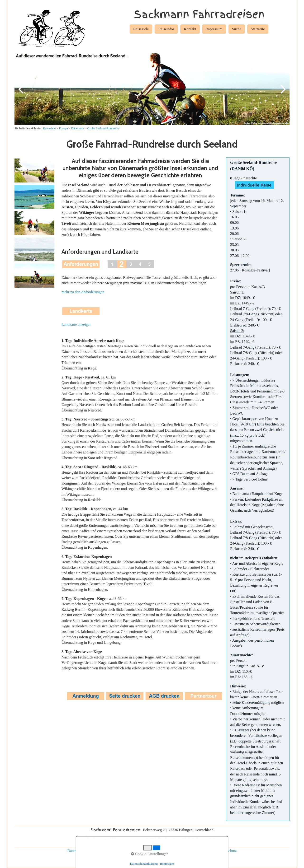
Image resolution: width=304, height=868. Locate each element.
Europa (63, 128)
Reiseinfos (166, 29)
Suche (237, 29)
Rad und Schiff (202, 851)
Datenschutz (77, 851)
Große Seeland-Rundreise (103, 128)
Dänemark (78, 128)
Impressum (214, 29)
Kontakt (190, 29)
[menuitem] (141, 30)
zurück (22, 93)
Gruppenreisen (175, 851)
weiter (282, 93)
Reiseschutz (228, 851)
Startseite (258, 29)
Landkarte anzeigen (76, 324)
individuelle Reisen (144, 851)
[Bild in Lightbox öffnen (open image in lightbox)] (34, 170)
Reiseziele (141, 29)
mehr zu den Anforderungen (83, 292)
